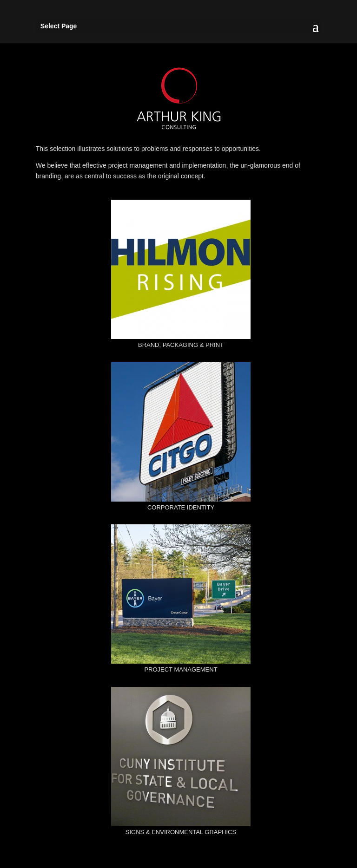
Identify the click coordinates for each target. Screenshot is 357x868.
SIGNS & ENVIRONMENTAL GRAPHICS (181, 832)
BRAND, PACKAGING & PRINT (181, 345)
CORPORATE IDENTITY (181, 507)
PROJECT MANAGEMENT (181, 669)
